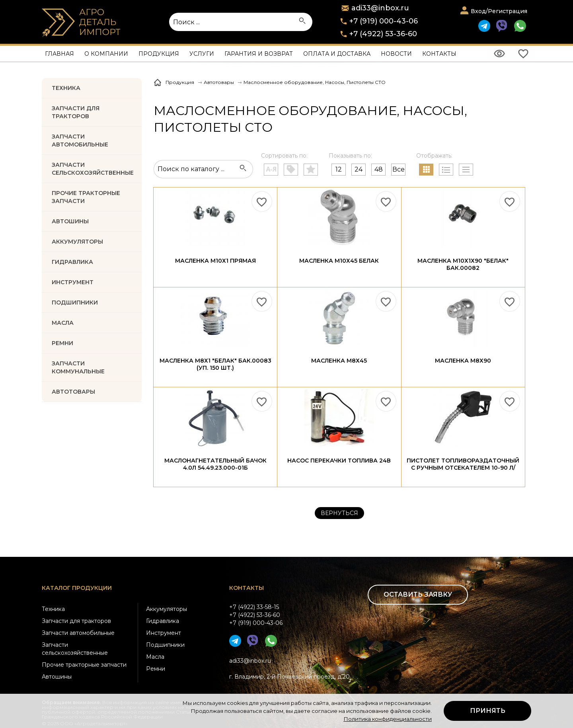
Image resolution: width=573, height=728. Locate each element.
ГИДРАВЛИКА (72, 262)
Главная (59, 54)
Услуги (202, 54)
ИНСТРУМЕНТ (73, 282)
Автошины (70, 221)
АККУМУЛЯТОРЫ (77, 242)
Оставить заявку (418, 594)
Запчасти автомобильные (80, 141)
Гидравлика (163, 621)
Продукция (159, 54)
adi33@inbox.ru (250, 661)
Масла (155, 657)
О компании (106, 54)
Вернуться (339, 513)
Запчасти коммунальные (78, 367)
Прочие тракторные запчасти (86, 197)
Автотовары (73, 392)
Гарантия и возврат (259, 54)
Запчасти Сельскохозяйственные (93, 169)
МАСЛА (63, 323)
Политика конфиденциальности (388, 719)
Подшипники (165, 645)
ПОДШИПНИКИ (75, 303)
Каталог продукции (77, 588)
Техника (66, 88)
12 (339, 169)
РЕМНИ (62, 343)
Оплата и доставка (337, 54)
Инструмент (164, 633)
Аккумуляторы (167, 609)
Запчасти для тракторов (76, 112)
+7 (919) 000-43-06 (384, 21)
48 (379, 169)
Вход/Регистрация (499, 11)
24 (359, 169)
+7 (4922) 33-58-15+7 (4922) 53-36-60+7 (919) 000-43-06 (256, 615)
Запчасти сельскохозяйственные (75, 649)
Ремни (156, 669)
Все (399, 169)
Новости (396, 54)
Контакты (439, 54)
